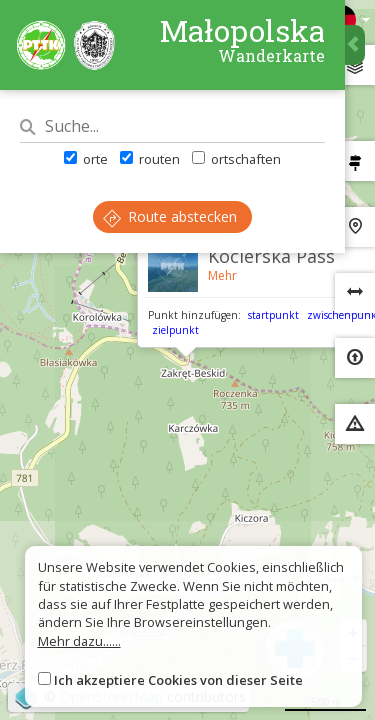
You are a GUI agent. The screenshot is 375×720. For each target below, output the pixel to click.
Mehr (222, 275)
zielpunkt (175, 330)
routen (150, 159)
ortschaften (236, 159)
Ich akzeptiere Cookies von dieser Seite (178, 680)
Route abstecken (170, 216)
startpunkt (273, 315)
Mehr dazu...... (79, 641)
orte (86, 159)
